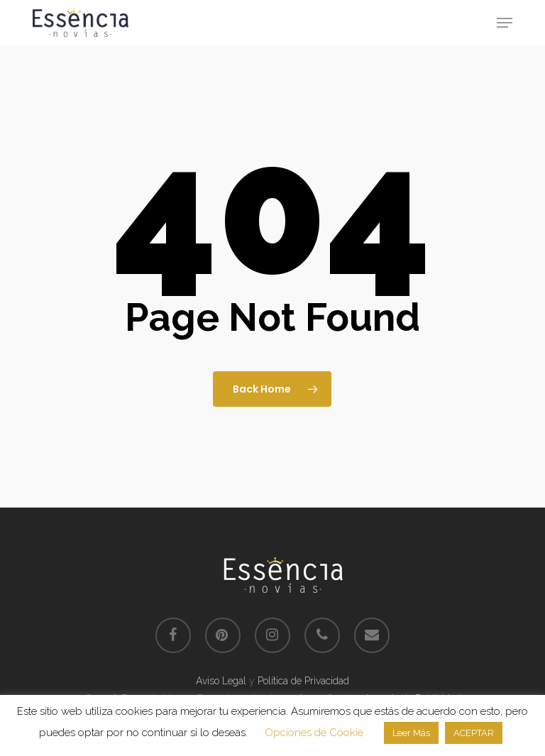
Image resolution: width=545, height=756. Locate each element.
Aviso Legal (221, 681)
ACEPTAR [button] (474, 733)
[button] (505, 23)
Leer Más (411, 733)
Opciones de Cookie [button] (314, 733)
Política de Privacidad (303, 681)
